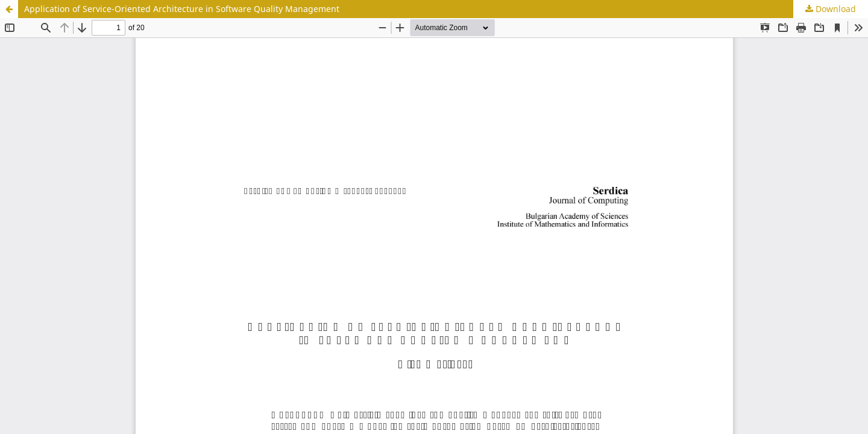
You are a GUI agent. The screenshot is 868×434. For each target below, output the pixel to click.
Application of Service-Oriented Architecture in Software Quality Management (182, 9)
